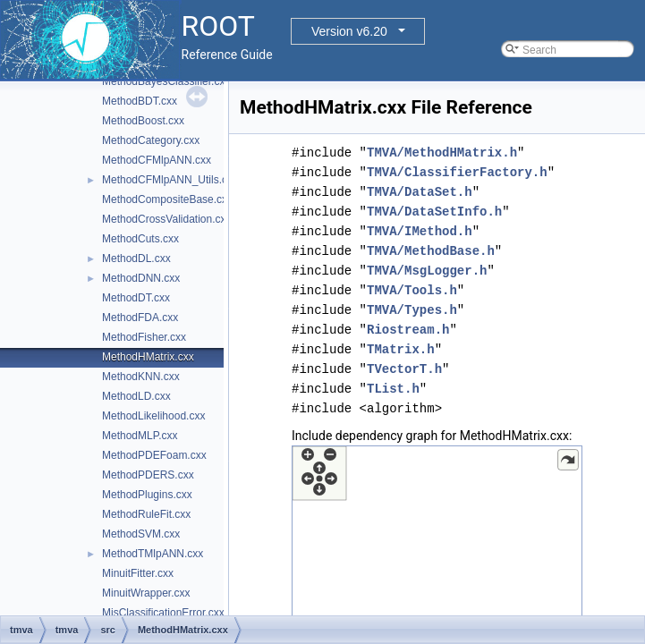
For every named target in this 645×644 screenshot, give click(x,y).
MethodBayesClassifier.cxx (166, 81)
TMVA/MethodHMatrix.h (442, 153)
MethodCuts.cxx (140, 239)
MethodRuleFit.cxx (146, 514)
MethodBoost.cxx (143, 121)
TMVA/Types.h (412, 310)
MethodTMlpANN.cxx (153, 554)
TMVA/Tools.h (412, 290)
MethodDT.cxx (136, 298)
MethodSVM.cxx (141, 534)
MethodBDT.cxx (140, 101)
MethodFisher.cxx (144, 337)
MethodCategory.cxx (151, 140)
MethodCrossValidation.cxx (167, 219)
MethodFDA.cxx (140, 318)
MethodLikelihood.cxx (153, 416)
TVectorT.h (404, 369)
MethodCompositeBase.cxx (167, 199)
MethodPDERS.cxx (148, 475)
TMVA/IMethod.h (420, 231)
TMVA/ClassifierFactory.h (457, 172)
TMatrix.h (401, 349)
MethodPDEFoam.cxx (154, 455)
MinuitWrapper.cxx (146, 593)
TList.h (393, 389)
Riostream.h (408, 330)
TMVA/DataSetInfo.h (434, 212)
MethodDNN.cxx (141, 278)
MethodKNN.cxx (141, 377)
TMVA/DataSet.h (420, 192)
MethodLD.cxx (136, 396)
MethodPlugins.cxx (147, 495)
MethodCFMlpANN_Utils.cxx (170, 180)
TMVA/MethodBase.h (431, 251)
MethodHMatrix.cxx (148, 357)
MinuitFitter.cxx (138, 573)
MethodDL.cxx (136, 258)
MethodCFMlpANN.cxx (157, 160)
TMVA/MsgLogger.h (427, 271)
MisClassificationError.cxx (163, 613)
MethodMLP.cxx (140, 436)
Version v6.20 (349, 31)
